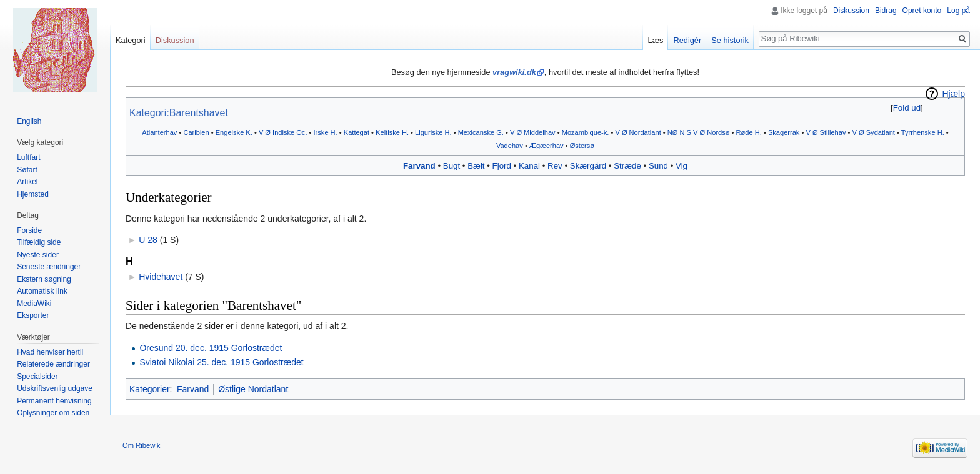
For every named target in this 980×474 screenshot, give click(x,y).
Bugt (452, 166)
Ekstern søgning (44, 279)
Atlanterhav (159, 132)
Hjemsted (33, 194)
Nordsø (718, 132)
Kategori (131, 40)
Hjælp (953, 94)
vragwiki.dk (514, 72)
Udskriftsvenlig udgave (55, 388)
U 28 (148, 240)
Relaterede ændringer (53, 364)
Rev (555, 166)
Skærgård (588, 166)
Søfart (27, 170)
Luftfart (28, 157)
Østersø (582, 146)
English (29, 121)
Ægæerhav (547, 146)
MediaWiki (34, 304)
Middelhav (540, 132)
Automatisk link (42, 291)
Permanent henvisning (54, 401)
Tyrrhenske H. (923, 132)
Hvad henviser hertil (50, 352)
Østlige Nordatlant (253, 389)
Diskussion (851, 11)
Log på (958, 11)
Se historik (730, 40)
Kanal (529, 166)
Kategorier (150, 389)
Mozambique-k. (586, 132)
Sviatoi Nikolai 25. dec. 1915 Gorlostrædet (221, 362)
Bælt (476, 166)
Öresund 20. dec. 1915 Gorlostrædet (211, 348)
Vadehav (510, 146)
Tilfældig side (39, 242)
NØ (673, 132)
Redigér (687, 40)
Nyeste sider (38, 255)
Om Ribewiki (142, 445)
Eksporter (33, 315)
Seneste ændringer (49, 267)
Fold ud (907, 108)
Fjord (502, 166)
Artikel (27, 182)
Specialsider (37, 377)
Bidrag (886, 11)
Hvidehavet (161, 277)
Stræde (627, 166)
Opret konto (922, 11)
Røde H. (749, 132)
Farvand (419, 166)
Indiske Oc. (290, 132)
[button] (907, 108)
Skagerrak (784, 132)
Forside (29, 230)
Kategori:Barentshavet (179, 113)
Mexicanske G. (481, 132)
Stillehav (833, 132)
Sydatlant (881, 132)
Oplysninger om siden (53, 413)
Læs (656, 40)
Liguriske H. (433, 132)
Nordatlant (645, 132)
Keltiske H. (392, 132)
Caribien (196, 132)
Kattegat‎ (357, 132)
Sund (658, 166)
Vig (682, 166)
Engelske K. (234, 132)
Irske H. (326, 132)
